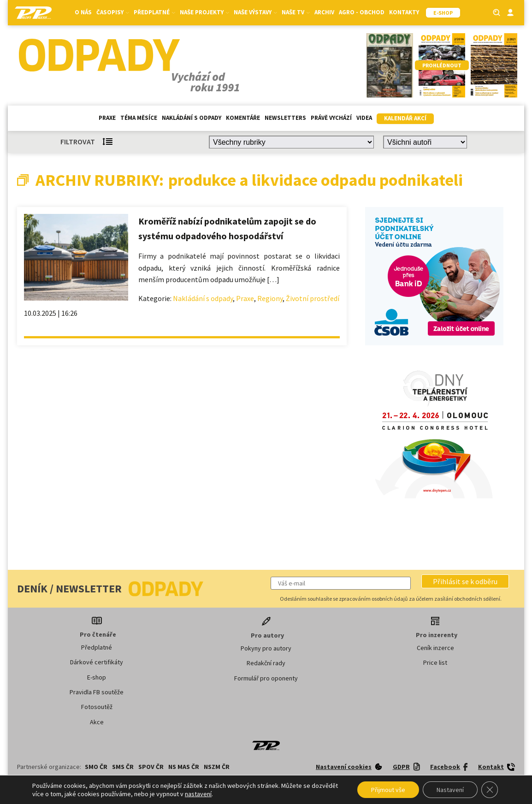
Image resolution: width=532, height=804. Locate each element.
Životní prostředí (313, 298)
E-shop (97, 677)
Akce (97, 722)
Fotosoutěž (97, 707)
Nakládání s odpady (192, 118)
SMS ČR (123, 767)
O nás (83, 12)
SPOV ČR (151, 767)
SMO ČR (96, 767)
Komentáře (243, 118)
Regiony (270, 298)
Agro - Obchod (362, 12)
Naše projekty (204, 12)
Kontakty (404, 12)
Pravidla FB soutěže (97, 692)
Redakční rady (266, 663)
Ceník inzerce (435, 648)
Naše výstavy (255, 12)
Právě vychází (331, 118)
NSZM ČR (217, 767)
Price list (435, 662)
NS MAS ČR (184, 767)
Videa (364, 118)
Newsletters (285, 118)
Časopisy (113, 12)
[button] (465, 581)
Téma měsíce (139, 118)
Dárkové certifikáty (97, 662)
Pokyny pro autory (266, 648)
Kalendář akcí (405, 118)
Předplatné (154, 12)
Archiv (324, 12)
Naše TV (296, 12)
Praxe (107, 118)
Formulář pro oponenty (266, 678)
